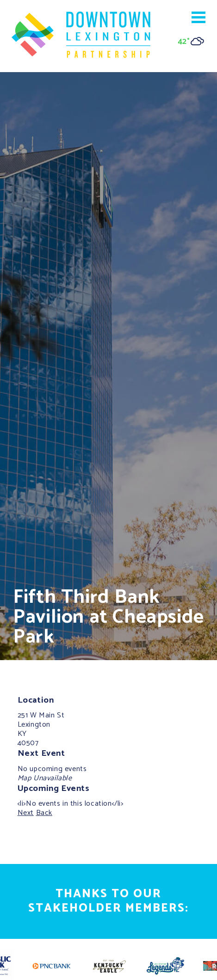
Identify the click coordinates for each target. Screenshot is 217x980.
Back (44, 813)
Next (26, 813)
